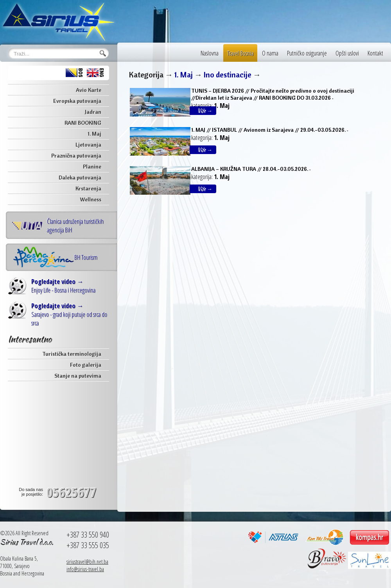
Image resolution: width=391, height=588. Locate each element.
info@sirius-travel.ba (85, 569)
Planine (92, 167)
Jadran (93, 112)
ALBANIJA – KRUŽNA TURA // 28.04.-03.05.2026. (250, 169)
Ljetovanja (88, 145)
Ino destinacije (228, 74)
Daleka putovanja (80, 177)
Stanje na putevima (78, 376)
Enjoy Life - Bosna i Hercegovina (63, 286)
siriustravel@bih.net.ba (87, 562)
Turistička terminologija (72, 354)
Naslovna (210, 53)
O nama (270, 53)
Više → (205, 111)
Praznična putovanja (76, 156)
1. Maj (94, 134)
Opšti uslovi (347, 53)
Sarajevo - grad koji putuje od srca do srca (69, 314)
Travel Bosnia (240, 53)
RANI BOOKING (83, 123)
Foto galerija (86, 365)
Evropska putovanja (77, 101)
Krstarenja (88, 188)
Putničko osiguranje (307, 53)
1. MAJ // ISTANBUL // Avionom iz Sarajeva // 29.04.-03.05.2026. (268, 130)
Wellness (91, 199)
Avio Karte (89, 90)
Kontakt (375, 53)
